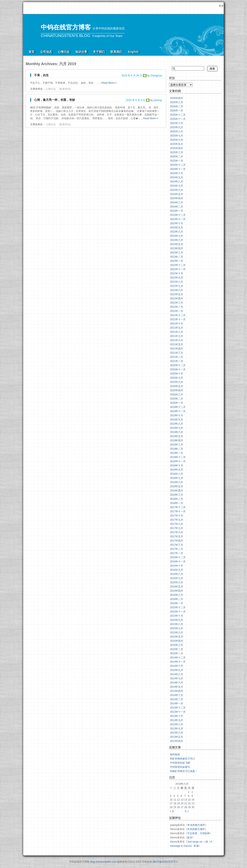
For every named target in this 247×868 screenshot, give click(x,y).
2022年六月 (176, 290)
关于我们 (99, 52)
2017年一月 (176, 553)
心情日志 (64, 52)
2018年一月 (176, 503)
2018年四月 (176, 491)
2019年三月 (176, 445)
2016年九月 (176, 570)
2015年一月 (176, 653)
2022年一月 (176, 311)
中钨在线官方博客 (66, 27)
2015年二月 (176, 649)
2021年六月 (176, 340)
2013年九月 (176, 720)
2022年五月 (176, 294)
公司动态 (46, 52)
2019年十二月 (178, 407)
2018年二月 (176, 499)
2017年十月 (176, 516)
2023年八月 (176, 232)
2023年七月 (176, 236)
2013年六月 (176, 733)
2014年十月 (176, 666)
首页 (32, 52)
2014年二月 (176, 699)
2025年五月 (176, 144)
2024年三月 (176, 202)
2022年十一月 (178, 269)
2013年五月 (176, 737)
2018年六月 (176, 482)
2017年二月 (176, 549)
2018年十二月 (178, 457)
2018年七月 (176, 478)
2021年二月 (176, 357)
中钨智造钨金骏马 (180, 767)
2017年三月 (176, 545)
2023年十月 (176, 223)
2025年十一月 (178, 119)
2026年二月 (176, 106)
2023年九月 (176, 228)
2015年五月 (176, 637)
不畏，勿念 (41, 75)
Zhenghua (156, 76)
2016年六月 (176, 582)
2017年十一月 (178, 511)
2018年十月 (176, 466)
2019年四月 (176, 440)
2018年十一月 (178, 461)
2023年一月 (176, 261)
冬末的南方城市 (196, 825)
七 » (187, 811)
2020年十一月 (178, 369)
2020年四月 (176, 390)
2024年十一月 (178, 169)
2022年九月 (176, 278)
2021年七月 (176, 336)
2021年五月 (176, 344)
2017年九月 (176, 520)
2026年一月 (176, 111)
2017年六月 (176, 532)
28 (186, 807)
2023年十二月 (178, 215)
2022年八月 (176, 282)
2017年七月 (176, 528)
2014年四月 (176, 691)
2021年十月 (176, 324)
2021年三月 (176, 353)
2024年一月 (176, 211)
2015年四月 (176, 641)
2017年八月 (176, 524)
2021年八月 (176, 332)
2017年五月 (176, 536)
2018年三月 (176, 495)
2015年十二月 (178, 607)
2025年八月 (176, 132)
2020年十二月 (178, 365)
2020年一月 (176, 403)
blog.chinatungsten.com (103, 862)
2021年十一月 (178, 319)
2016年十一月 (178, 562)
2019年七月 (176, 428)
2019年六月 (176, 432)
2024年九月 (176, 177)
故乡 (190, 838)
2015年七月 (176, 628)
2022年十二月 (178, 265)
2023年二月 (176, 257)
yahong (158, 100)
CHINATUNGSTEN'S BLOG (66, 36)
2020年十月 (176, 374)
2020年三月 (176, 395)
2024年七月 (176, 186)
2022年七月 (176, 286)
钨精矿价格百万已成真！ (184, 771)
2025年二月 (176, 157)
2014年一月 (176, 704)
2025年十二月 (178, 115)
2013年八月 (176, 724)
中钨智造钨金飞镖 (180, 763)
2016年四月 (176, 591)
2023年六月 (176, 240)
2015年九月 (176, 620)
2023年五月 (176, 244)
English (133, 52)
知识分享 (81, 52)
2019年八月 (176, 424)
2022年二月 (176, 307)
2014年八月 (176, 674)
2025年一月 (176, 161)
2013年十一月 (178, 712)
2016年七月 (176, 578)
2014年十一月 (178, 662)
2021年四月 (176, 349)
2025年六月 (176, 140)
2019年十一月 (178, 411)
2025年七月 (176, 136)
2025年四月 (176, 148)
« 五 (172, 811)
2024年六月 (176, 190)
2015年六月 (176, 633)
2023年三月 (176, 253)
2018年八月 (176, 474)
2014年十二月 (178, 658)
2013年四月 (176, 741)
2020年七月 (176, 378)
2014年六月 (176, 683)
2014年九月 (176, 670)
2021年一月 (176, 361)
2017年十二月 (178, 507)
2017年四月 (176, 541)
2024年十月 (176, 173)
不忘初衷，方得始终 (199, 833)
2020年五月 (176, 386)
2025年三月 (176, 152)
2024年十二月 (178, 165)
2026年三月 (176, 102)
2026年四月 (176, 98)
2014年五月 (176, 687)
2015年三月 (176, 645)
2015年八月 (176, 624)
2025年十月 (176, 123)
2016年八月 (176, 574)
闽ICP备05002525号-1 (165, 862)
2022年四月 (176, 299)
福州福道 (175, 754)
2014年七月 (176, 678)
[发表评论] (65, 89)
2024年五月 (176, 194)
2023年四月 (176, 248)
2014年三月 (176, 695)
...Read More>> (108, 83)
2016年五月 (176, 587)
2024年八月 (176, 182)
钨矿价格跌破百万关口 (182, 759)
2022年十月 (176, 273)
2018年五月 (176, 486)
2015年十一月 (178, 612)
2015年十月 (176, 616)
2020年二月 (176, 399)
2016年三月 (176, 595)
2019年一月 (176, 453)
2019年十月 (176, 415)
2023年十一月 (178, 219)
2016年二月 (176, 599)
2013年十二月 (178, 708)
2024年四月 (176, 198)
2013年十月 (176, 716)
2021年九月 (176, 328)
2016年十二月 (178, 557)
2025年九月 (176, 127)
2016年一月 (176, 603)
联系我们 (116, 52)
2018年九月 (176, 470)
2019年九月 (176, 420)
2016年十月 (176, 566)
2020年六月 (176, 382)
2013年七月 (176, 729)
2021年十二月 (178, 315)
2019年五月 (176, 436)
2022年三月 (176, 303)
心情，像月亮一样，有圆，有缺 (55, 100)
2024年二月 (176, 207)
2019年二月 (176, 449)
